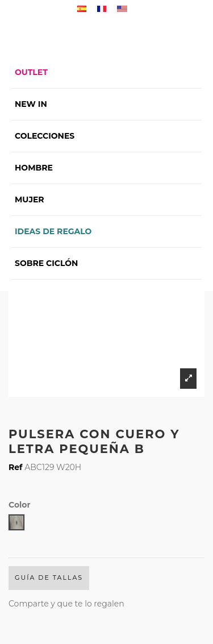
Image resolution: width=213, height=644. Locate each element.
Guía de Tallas (49, 577)
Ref (16, 467)
